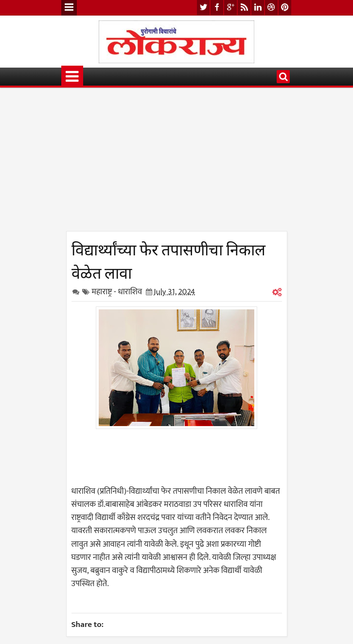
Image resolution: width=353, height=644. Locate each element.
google (230, 8)
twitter (203, 8)
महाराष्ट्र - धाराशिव (117, 292)
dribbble (271, 8)
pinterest (285, 8)
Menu (69, 8)
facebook (217, 8)
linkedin (258, 8)
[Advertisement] (177, 163)
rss (244, 8)
